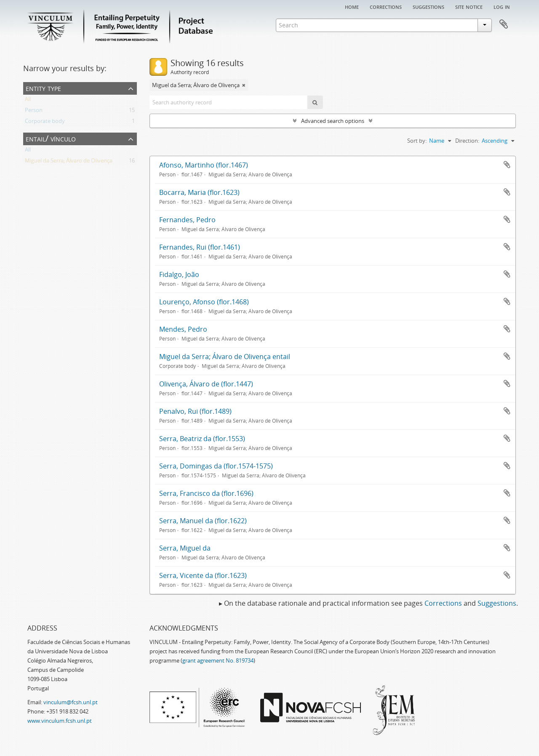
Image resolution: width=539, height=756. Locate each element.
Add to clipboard (507, 165)
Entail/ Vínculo (51, 138)
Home (352, 6)
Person (34, 112)
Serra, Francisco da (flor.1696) (206, 493)
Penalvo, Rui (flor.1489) (195, 411)
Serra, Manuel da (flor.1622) (203, 521)
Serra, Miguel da (185, 548)
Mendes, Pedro (183, 329)
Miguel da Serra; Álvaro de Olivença (69, 162)
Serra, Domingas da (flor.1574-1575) (216, 466)
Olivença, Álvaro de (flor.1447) (206, 384)
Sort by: (417, 141)
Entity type (43, 88)
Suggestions (428, 6)
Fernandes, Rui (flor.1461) (200, 247)
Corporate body (45, 122)
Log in (502, 6)
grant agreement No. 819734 (218, 660)
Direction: (467, 141)
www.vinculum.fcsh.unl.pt (60, 721)
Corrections (386, 6)
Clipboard (504, 24)
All (28, 101)
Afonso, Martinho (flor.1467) (204, 165)
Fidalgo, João (179, 274)
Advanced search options (333, 121)
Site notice (469, 6)
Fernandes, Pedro (187, 220)
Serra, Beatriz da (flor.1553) (202, 439)
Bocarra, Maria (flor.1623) (199, 192)
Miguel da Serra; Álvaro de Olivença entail (225, 357)
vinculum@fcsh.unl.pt (71, 702)
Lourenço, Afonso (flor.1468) (204, 302)
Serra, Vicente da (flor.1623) (203, 575)
